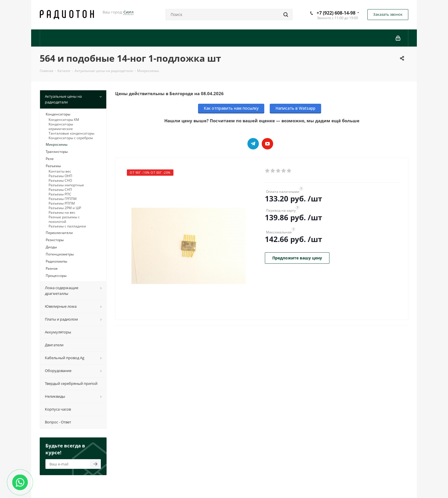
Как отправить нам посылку (231, 108)
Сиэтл (128, 12)
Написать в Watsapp (295, 108)
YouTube (267, 144)
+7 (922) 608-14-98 (336, 13)
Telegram (253, 144)
